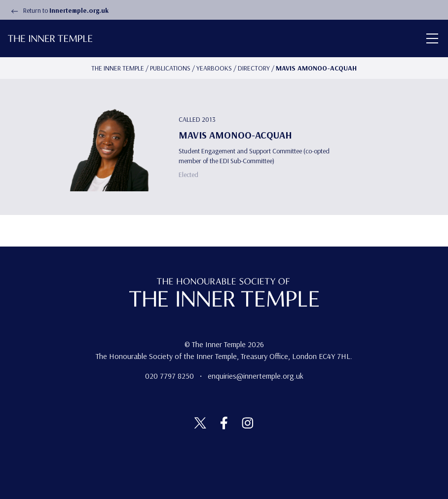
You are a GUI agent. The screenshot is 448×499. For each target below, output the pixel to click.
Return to (58, 10)
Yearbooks (214, 68)
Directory (254, 68)
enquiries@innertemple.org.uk (256, 376)
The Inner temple (118, 68)
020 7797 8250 (170, 376)
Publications (170, 68)
